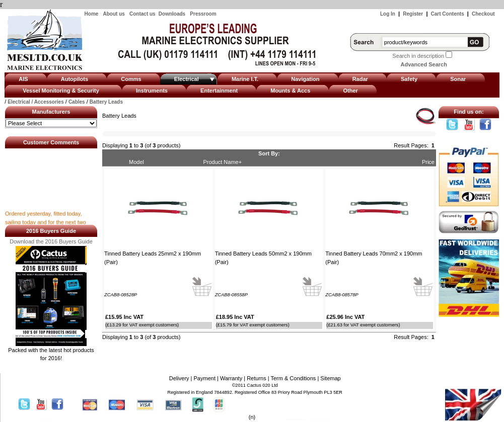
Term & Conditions (293, 378)
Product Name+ (222, 162)
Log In (388, 14)
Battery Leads (106, 102)
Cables (77, 102)
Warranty (231, 378)
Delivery (179, 378)
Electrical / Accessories (35, 102)
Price (428, 162)
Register (413, 14)
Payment (205, 378)
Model (136, 162)
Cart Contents (448, 14)
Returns (257, 378)
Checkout (483, 14)
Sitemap (330, 378)
